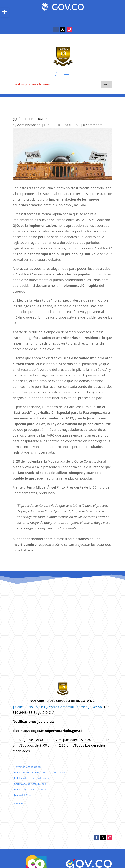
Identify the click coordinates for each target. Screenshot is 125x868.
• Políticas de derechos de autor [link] (31, 778)
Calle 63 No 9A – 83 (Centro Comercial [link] (44, 707)
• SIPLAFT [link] (18, 803)
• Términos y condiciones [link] (27, 767)
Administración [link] (29, 125)
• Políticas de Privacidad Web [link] (29, 789)
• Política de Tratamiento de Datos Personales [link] (39, 772)
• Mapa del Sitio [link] (22, 795)
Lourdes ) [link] (88, 707)
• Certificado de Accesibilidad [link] (29, 784)
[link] (4, 13)
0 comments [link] (93, 125)
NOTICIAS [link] (72, 125)
